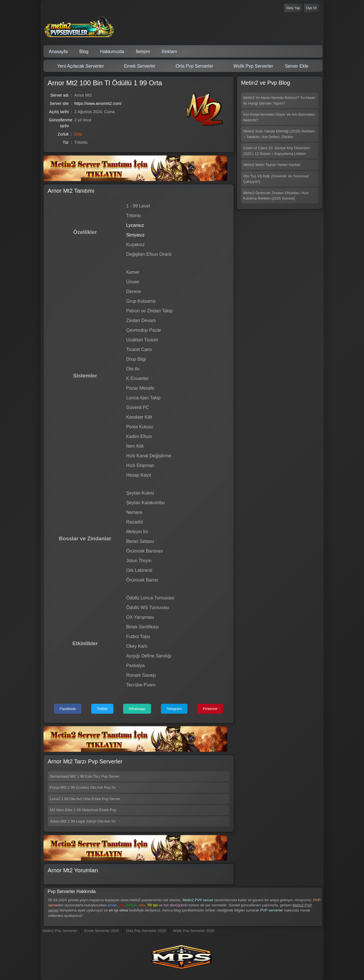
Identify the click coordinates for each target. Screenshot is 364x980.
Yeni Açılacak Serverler (77, 66)
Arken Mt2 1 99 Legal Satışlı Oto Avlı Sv (83, 821)
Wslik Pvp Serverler (250, 66)
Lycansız (135, 225)
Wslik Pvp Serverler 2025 (194, 931)
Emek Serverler (136, 66)
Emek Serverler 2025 (102, 931)
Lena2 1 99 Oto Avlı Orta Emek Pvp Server (85, 799)
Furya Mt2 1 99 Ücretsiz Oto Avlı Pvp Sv (83, 787)
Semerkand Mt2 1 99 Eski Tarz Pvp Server (85, 776)
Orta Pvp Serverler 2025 (146, 931)
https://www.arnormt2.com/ (98, 103)
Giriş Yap (293, 8)
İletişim (143, 52)
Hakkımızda (112, 52)
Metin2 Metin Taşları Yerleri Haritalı (272, 165)
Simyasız (136, 235)
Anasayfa (58, 52)
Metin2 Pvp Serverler (60, 931)
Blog (84, 52)
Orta (78, 134)
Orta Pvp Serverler (191, 66)
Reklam (169, 52)
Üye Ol (312, 8)
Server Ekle (297, 66)
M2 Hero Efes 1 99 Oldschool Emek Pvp (83, 810)
